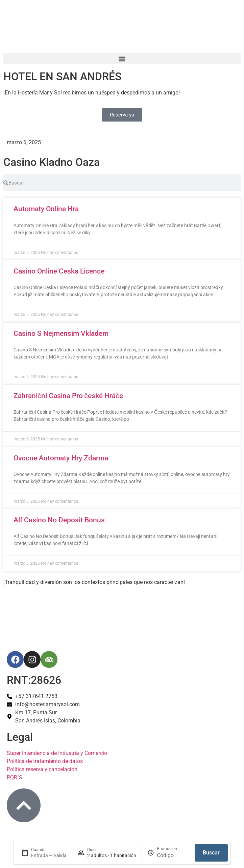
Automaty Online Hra (46, 209)
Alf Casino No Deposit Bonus (59, 520)
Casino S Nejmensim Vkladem (61, 333)
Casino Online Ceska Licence (59, 271)
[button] (122, 59)
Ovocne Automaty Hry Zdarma (61, 458)
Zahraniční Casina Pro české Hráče (68, 396)
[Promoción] (173, 855)
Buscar (211, 853)
